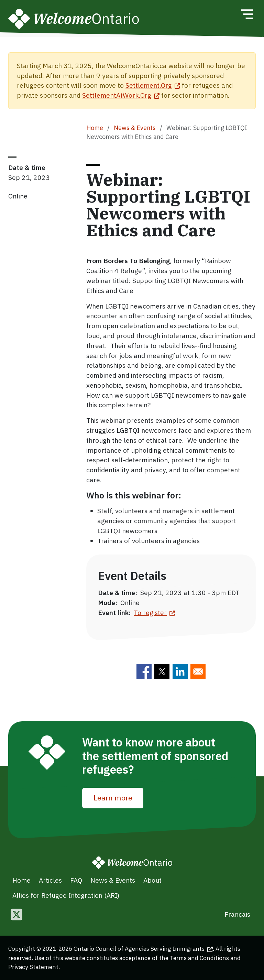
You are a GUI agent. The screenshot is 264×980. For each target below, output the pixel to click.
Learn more (113, 798)
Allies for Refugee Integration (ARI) (66, 895)
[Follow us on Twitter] (16, 915)
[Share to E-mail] (198, 671)
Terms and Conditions (199, 958)
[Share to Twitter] (162, 671)
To (154, 612)
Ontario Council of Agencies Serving (143, 949)
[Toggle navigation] (247, 14)
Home (95, 128)
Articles (50, 880)
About (152, 880)
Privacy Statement (33, 967)
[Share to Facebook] (144, 671)
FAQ (76, 880)
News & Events (135, 128)
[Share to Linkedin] (180, 671)
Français (237, 914)
